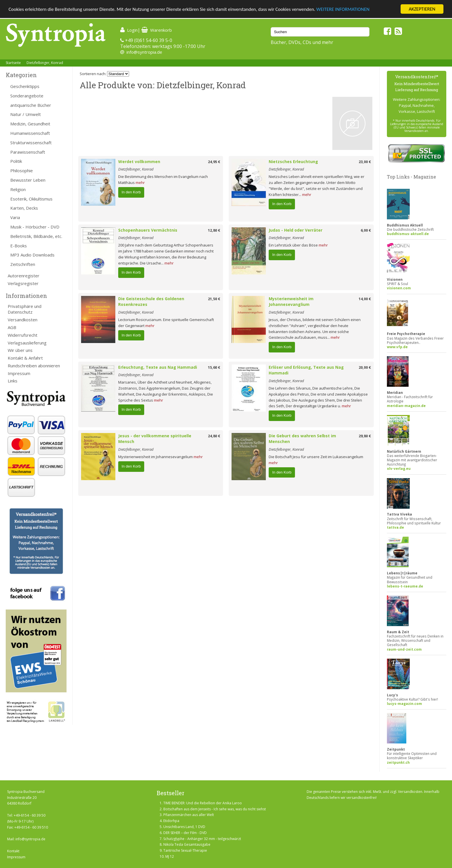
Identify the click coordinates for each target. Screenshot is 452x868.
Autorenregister (24, 276)
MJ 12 (170, 856)
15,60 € (214, 367)
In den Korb (131, 192)
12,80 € (214, 230)
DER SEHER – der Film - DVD (185, 833)
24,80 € (214, 436)
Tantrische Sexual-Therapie (185, 850)
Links (13, 381)
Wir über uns (20, 350)
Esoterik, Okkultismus (31, 199)
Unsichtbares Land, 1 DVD (184, 827)
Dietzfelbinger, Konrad (45, 63)
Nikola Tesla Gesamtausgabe (187, 844)
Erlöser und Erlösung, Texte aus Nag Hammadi (306, 370)
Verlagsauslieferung (27, 343)
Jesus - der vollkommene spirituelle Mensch (155, 439)
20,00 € (365, 367)
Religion (18, 189)
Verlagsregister (23, 283)
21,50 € (214, 299)
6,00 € (366, 230)
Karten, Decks (24, 208)
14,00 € (365, 299)
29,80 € (365, 436)
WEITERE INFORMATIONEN (343, 9)
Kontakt (13, 851)
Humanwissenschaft (30, 133)
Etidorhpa (171, 821)
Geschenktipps (25, 86)
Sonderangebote (27, 96)
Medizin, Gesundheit (30, 124)
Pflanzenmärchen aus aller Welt (189, 815)
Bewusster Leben (28, 180)
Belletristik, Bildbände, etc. (36, 236)
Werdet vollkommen (139, 162)
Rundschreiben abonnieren (34, 366)
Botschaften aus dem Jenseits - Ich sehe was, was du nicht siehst (215, 809)
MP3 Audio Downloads (32, 255)
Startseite (13, 63)
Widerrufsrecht (23, 335)
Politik (16, 161)
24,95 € (214, 162)
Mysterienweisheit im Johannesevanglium (291, 302)
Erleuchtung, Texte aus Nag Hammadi (158, 367)
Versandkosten (23, 320)
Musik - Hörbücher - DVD (35, 227)
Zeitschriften (23, 264)
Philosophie (22, 171)
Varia (15, 217)
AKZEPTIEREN (422, 9)
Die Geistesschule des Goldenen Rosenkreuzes (151, 302)
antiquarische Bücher (31, 105)
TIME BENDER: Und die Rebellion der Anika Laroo (203, 803)
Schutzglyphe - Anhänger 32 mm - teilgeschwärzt (202, 839)
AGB (12, 327)
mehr (140, 183)
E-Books (19, 246)
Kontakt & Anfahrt (25, 358)
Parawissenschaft (28, 152)
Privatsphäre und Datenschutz (25, 309)
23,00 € (365, 162)
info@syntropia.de (144, 52)
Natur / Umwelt (26, 114)
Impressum (19, 373)
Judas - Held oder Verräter (296, 230)
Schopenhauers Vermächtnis (148, 230)
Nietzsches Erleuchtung (293, 162)
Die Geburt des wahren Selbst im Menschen (302, 439)
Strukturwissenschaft (31, 143)
